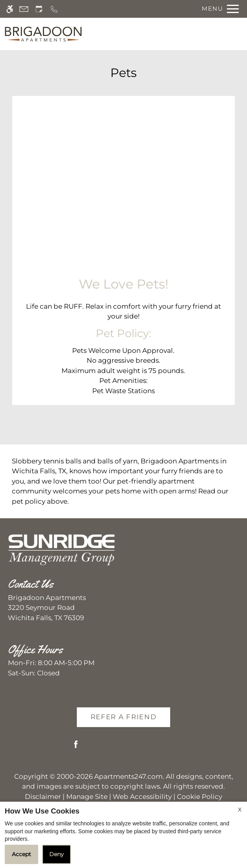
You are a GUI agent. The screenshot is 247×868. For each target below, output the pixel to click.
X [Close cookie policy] (240, 810)
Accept (21, 854)
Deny (57, 854)
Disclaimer (43, 797)
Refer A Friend (124, 717)
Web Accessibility (142, 797)
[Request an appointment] (39, 9)
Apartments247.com (128, 776)
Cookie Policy (200, 797)
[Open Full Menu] (218, 9)
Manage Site (87, 797)
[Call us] (54, 9)
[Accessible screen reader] (10, 9)
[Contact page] (24, 9)
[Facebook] (76, 747)
